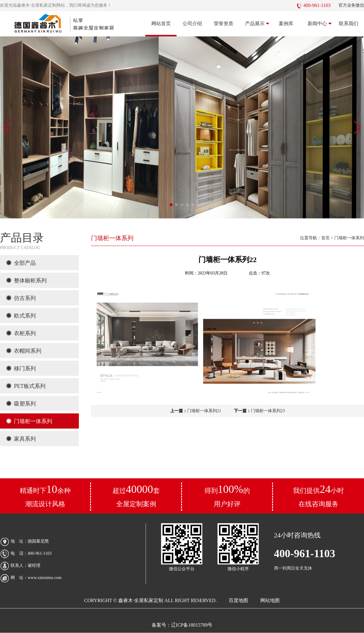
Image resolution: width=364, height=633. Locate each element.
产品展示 (257, 24)
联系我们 (349, 24)
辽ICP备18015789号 (192, 625)
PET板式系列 (26, 386)
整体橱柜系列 (26, 281)
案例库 (286, 24)
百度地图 (238, 600)
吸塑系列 (21, 404)
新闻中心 (320, 24)
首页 (325, 238)
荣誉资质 (224, 24)
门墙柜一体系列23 (268, 411)
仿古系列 (21, 298)
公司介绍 (192, 24)
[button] (171, 205)
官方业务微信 (351, 5)
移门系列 (21, 369)
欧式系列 (21, 316)
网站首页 (161, 24)
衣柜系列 (21, 333)
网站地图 (270, 600)
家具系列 (21, 439)
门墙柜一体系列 (29, 421)
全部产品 (21, 263)
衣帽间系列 (24, 351)
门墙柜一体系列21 (204, 411)
